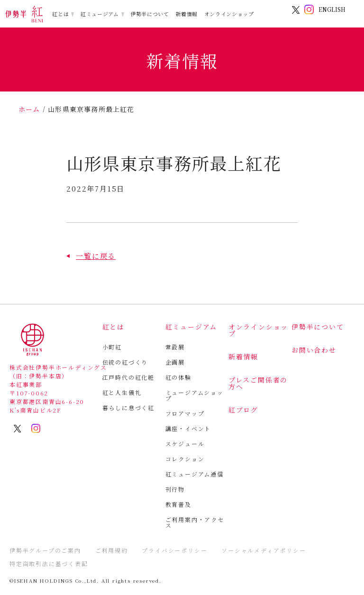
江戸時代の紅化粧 (128, 377)
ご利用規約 (112, 550)
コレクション (185, 459)
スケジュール (185, 444)
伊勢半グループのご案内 (45, 550)
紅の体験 (178, 377)
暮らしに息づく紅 (128, 407)
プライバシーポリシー (174, 550)
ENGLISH (332, 9)
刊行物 (175, 489)
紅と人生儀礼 (122, 392)
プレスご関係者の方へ (258, 383)
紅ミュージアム (100, 14)
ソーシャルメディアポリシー (264, 550)
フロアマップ (185, 413)
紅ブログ (243, 410)
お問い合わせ (314, 350)
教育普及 (178, 504)
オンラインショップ (229, 14)
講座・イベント (188, 428)
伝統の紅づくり (125, 362)
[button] (91, 256)
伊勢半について (150, 14)
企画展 (175, 362)
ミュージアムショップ (195, 395)
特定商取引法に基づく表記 (49, 563)
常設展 (175, 347)
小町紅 (112, 347)
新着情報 (187, 14)
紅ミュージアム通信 (195, 474)
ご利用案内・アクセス (195, 522)
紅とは (60, 14)
